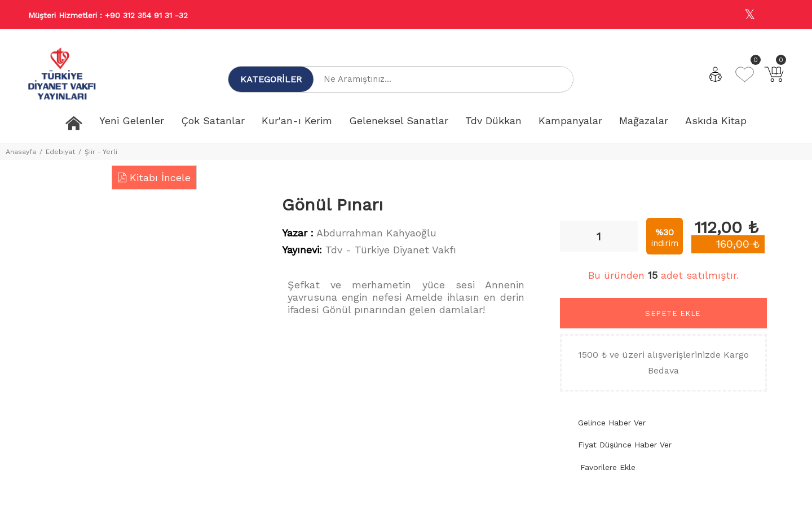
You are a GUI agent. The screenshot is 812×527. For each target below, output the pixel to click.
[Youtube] (774, 15)
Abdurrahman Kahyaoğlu (376, 233)
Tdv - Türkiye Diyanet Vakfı (391, 250)
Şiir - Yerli (101, 152)
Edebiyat (60, 152)
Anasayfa (21, 152)
